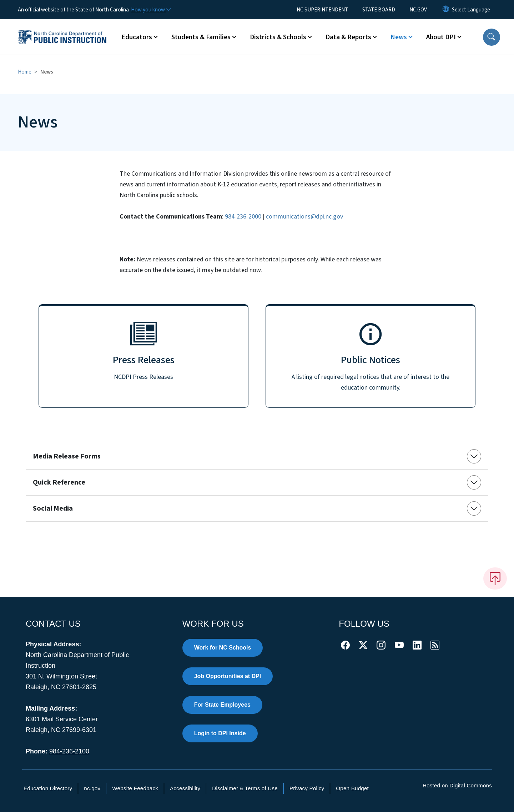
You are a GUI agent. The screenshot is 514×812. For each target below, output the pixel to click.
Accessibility (185, 788)
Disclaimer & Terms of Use (245, 788)
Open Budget (352, 788)
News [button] (399, 37)
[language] (471, 10)
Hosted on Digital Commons (457, 785)
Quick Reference (59, 482)
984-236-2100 (69, 751)
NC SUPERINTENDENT (322, 10)
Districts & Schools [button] (278, 37)
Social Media (53, 508)
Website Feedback (135, 788)
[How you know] (151, 10)
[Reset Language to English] (446, 10)
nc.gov (92, 788)
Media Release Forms (67, 456)
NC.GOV (418, 10)
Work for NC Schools (223, 648)
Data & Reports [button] (348, 37)
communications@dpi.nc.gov (304, 217)
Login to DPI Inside (220, 733)
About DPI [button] (441, 37)
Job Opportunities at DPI (228, 676)
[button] (492, 37)
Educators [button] (137, 37)
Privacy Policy (307, 788)
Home (25, 72)
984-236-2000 (243, 217)
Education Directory (48, 788)
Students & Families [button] (201, 37)
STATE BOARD (379, 10)
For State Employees (222, 705)
